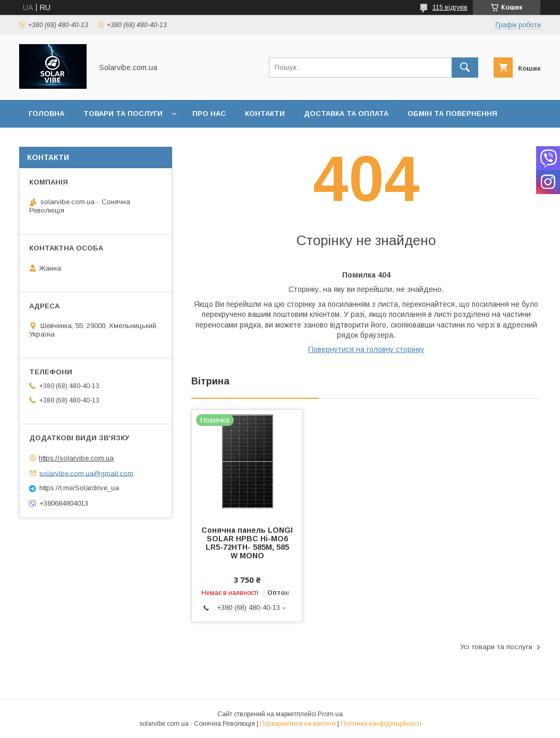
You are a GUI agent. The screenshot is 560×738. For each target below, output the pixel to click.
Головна (46, 114)
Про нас (209, 114)
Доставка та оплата (346, 114)
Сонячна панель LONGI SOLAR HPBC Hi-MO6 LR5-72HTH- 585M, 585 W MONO (247, 543)
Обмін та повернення (452, 114)
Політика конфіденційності (381, 724)
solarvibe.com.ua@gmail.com (86, 473)
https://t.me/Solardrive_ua (79, 488)
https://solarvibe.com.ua (76, 458)
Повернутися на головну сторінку (366, 349)
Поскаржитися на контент (298, 724)
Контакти (265, 114)
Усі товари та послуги (496, 647)
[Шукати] (465, 68)
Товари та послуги (123, 114)
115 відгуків (450, 7)
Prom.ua (330, 714)
